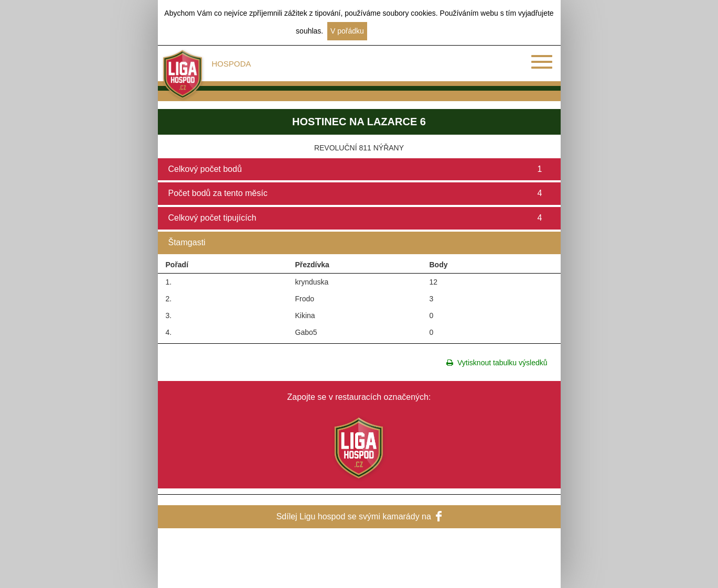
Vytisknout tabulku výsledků (497, 363)
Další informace (397, 31)
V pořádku (347, 31)
